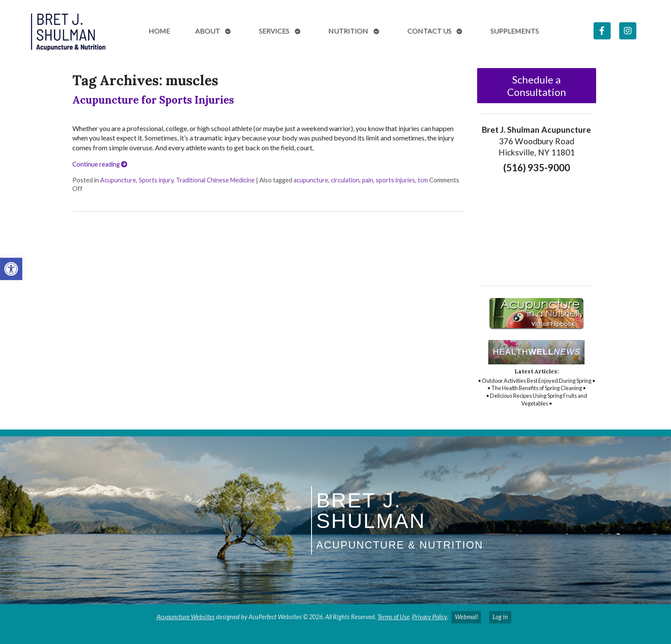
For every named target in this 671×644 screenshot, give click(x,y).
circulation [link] (345, 180)
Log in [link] (500, 617)
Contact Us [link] (429, 31)
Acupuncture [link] (118, 180)
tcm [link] (423, 180)
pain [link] (368, 180)
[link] (11, 269)
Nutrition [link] (348, 31)
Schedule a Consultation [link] (537, 86)
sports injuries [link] (395, 180)
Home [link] (159, 31)
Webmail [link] (466, 617)
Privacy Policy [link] (429, 617)
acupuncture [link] (311, 180)
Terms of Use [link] (393, 617)
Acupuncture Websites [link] (186, 617)
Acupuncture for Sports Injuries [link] (153, 100)
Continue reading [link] (100, 164)
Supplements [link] (515, 31)
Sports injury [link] (156, 180)
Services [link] (274, 31)
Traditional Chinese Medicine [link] (215, 180)
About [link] (208, 31)
